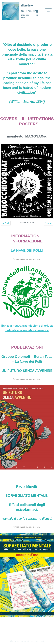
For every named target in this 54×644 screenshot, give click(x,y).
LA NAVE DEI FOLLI (27, 250)
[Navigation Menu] (48, 11)
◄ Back (6, 223)
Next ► (49, 223)
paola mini (39, 641)
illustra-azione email (20, 641)
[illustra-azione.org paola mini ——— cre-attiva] (21, 11)
